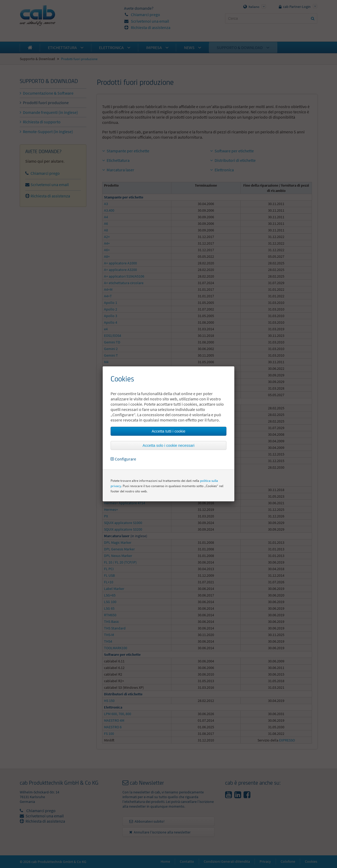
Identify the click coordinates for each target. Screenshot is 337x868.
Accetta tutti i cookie (168, 431)
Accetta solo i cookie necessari (169, 445)
